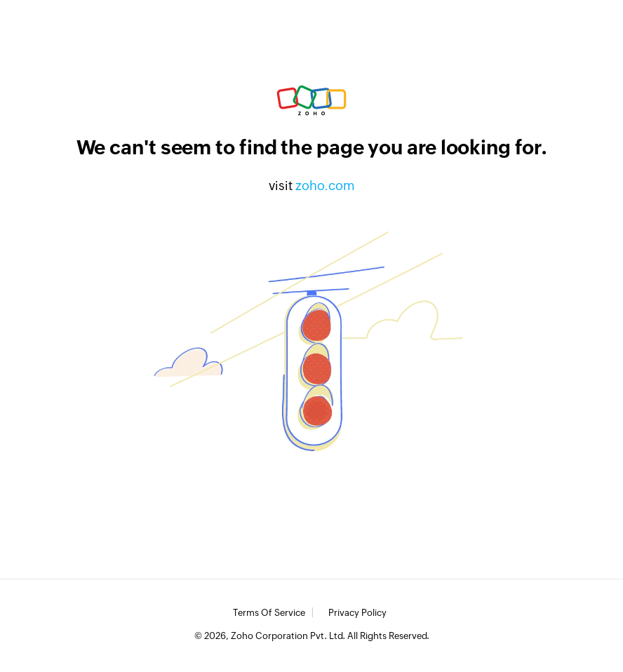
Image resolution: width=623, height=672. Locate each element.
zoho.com (325, 186)
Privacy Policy (357, 613)
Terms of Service (269, 613)
